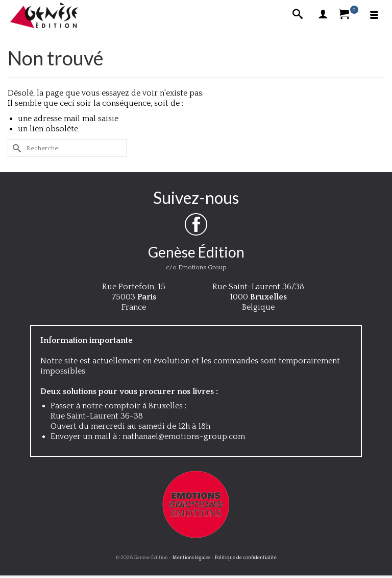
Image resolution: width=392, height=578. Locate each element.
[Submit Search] (15, 148)
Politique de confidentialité (246, 558)
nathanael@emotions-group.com (184, 436)
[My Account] (323, 15)
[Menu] (374, 15)
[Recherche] (298, 15)
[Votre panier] (349, 15)
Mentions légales (191, 558)
